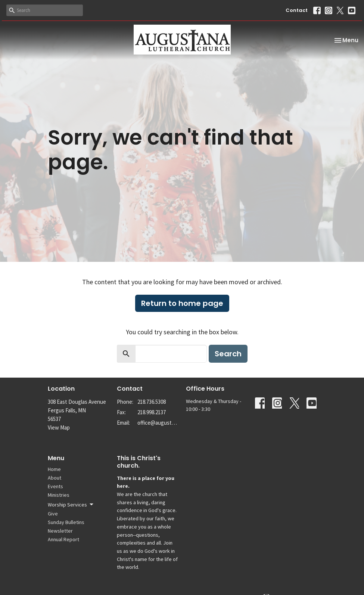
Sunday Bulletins (66, 522)
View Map (59, 427)
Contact (297, 10)
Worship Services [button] (71, 505)
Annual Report (63, 539)
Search (228, 354)
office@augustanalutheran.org (158, 423)
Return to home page (182, 303)
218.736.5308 (152, 402)
